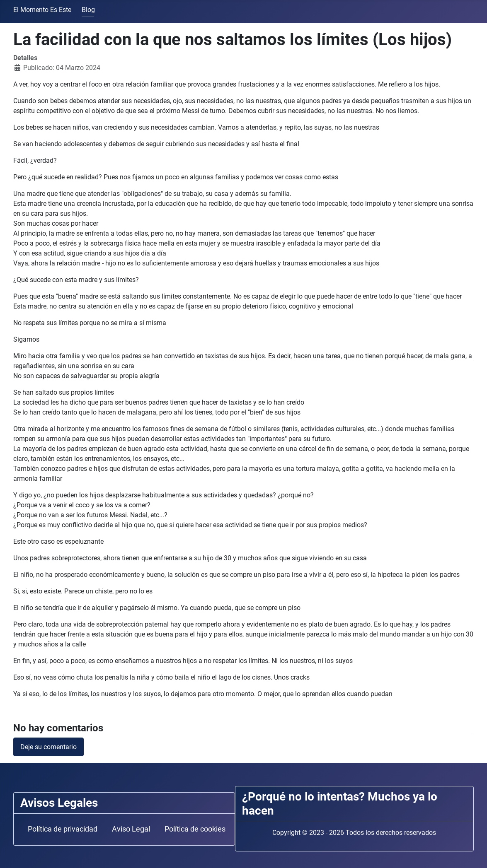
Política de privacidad (63, 829)
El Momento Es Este (42, 10)
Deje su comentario (48, 747)
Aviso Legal (131, 829)
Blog (88, 10)
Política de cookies (195, 829)
